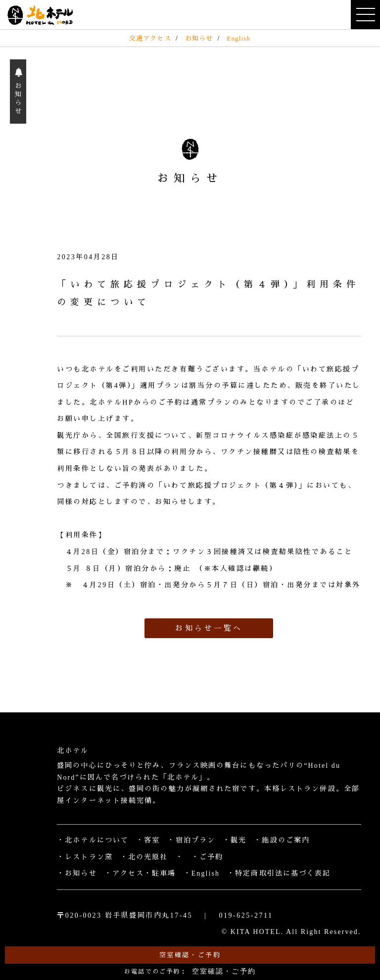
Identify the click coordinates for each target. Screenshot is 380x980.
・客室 (148, 840)
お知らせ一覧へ (209, 628)
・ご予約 (207, 857)
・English (202, 873)
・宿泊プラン (191, 840)
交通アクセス (150, 38)
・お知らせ (77, 873)
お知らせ (199, 38)
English (238, 38)
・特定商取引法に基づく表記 (279, 873)
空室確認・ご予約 (190, 955)
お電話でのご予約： (190, 972)
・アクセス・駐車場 (140, 873)
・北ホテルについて (93, 840)
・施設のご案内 (282, 840)
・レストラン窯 (85, 857)
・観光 (235, 840)
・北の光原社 (144, 857)
